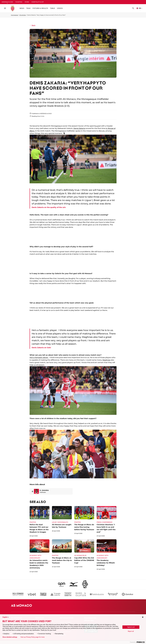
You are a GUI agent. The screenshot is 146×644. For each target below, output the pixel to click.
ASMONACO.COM (7, 2)
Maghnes (106, 360)
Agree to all (131, 627)
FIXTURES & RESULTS (40, 8)
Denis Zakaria (79, 128)
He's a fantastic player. (39, 357)
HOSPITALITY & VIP (38, 2)
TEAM (28, 8)
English (6, 617)
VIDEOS (60, 8)
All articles (23, 15)
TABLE (52, 8)
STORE (27, 2)
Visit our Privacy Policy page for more (32, 637)
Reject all (131, 631)
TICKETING (19, 2)
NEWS (22, 8)
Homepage (14, 15)
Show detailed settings (10, 637)
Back (32, 25)
